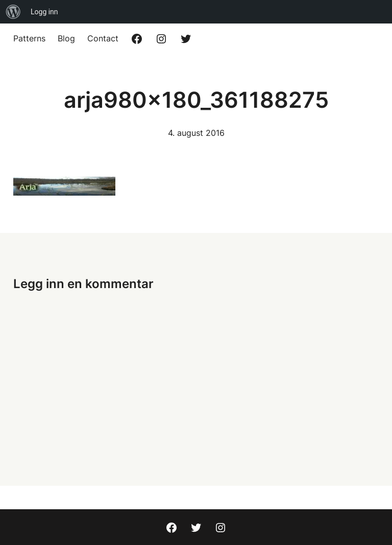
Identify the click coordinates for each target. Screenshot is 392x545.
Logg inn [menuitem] (44, 12)
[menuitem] (13, 12)
